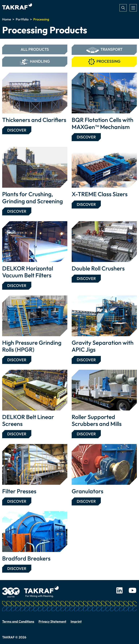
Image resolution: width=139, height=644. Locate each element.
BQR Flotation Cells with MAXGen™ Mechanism (103, 123)
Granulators (88, 491)
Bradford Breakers (26, 558)
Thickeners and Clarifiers (34, 120)
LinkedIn (119, 590)
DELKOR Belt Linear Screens (28, 420)
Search (123, 8)
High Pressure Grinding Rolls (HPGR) (32, 346)
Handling (35, 62)
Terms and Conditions (18, 621)
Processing (104, 62)
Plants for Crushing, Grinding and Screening (32, 198)
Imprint (76, 621)
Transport (104, 50)
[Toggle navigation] (133, 8)
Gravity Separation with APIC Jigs (103, 346)
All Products (35, 49)
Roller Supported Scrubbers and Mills (97, 420)
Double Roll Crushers (98, 268)
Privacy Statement (52, 621)
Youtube (132, 590)
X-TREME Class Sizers (100, 194)
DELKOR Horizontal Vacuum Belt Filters (28, 272)
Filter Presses (19, 491)
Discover (17, 130)
